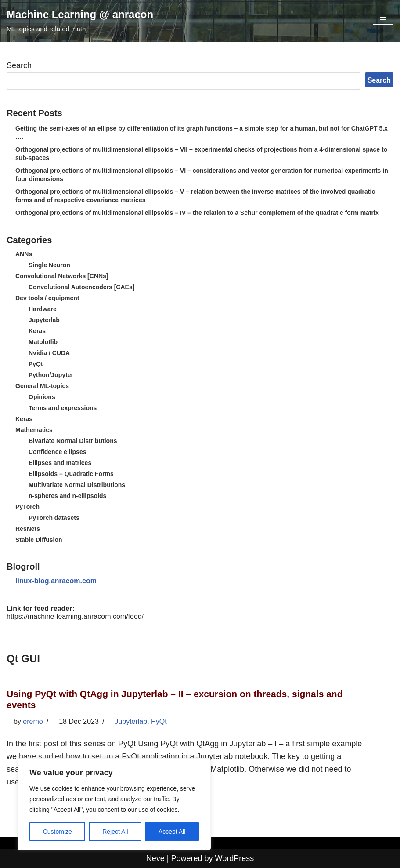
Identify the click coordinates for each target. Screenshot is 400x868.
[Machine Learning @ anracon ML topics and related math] (80, 21)
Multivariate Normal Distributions (77, 485)
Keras (37, 331)
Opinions (42, 397)
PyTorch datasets (54, 518)
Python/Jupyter (51, 375)
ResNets (28, 529)
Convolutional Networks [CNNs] (62, 276)
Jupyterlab (44, 320)
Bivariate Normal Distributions (73, 441)
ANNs (24, 254)
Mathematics (34, 430)
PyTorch (27, 507)
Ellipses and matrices (60, 463)
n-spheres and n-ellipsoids (67, 496)
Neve (155, 858)
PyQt (36, 364)
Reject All (115, 832)
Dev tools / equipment (47, 298)
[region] (114, 804)
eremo (33, 721)
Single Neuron (49, 265)
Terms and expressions (63, 408)
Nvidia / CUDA (49, 353)
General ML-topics (42, 386)
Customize (58, 832)
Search (19, 65)
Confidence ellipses (57, 452)
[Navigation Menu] (383, 17)
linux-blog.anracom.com (56, 581)
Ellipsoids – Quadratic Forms (71, 474)
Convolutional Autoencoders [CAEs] (81, 287)
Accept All (172, 832)
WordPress (235, 858)
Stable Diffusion (39, 540)
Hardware (43, 309)
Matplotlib (43, 342)
